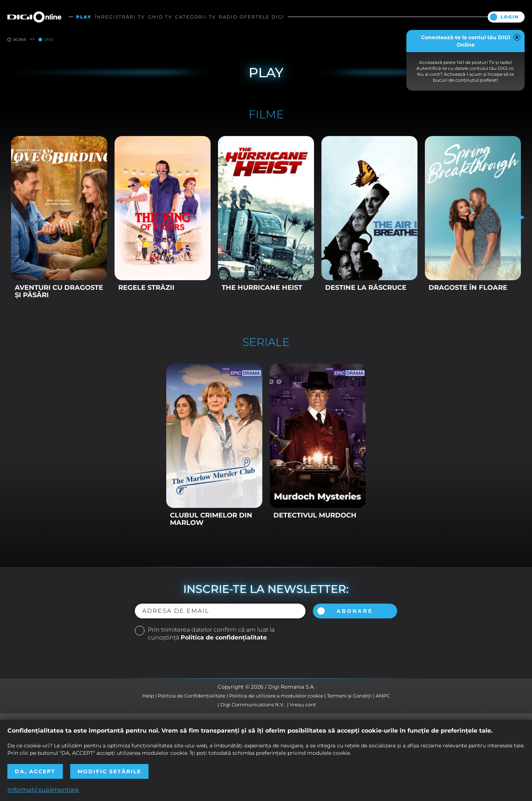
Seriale (266, 342)
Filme (266, 115)
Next (519, 217)
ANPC (383, 696)
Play (48, 39)
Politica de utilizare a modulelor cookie (276, 696)
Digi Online (34, 17)
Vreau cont (303, 705)
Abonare (355, 611)
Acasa (20, 39)
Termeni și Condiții (349, 696)
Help (148, 696)
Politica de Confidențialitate (192, 696)
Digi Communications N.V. (252, 705)
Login (510, 17)
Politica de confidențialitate (224, 637)
